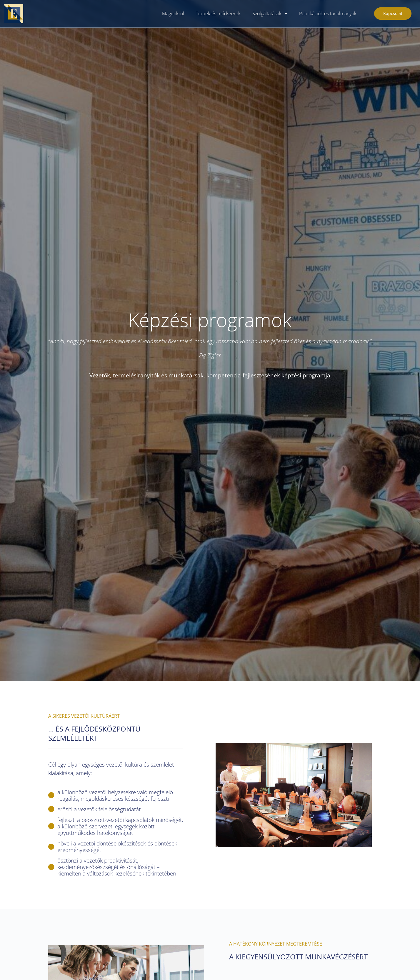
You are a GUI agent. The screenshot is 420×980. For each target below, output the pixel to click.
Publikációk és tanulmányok (328, 14)
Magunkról (173, 14)
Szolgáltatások (270, 14)
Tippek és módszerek (218, 14)
